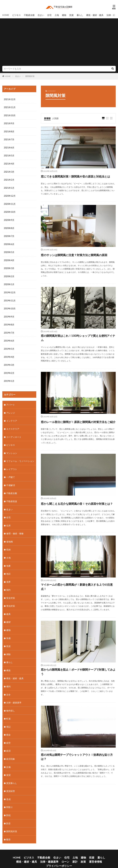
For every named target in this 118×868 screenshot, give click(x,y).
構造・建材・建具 (95, 15)
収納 (8, 545)
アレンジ (11, 410)
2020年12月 (10, 195)
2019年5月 (9, 346)
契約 (8, 585)
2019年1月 (9, 378)
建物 (64, 15)
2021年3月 (9, 171)
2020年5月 (9, 251)
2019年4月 (9, 354)
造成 (8, 792)
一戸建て (11, 473)
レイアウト (12, 465)
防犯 (8, 808)
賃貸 (8, 768)
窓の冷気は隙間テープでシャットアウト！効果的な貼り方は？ (77, 787)
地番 (8, 561)
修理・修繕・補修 (15, 529)
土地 (57, 15)
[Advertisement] (59, 43)
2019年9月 (9, 314)
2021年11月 (10, 107)
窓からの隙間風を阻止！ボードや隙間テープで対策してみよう (77, 700)
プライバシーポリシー (87, 853)
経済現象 (11, 752)
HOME (6, 15)
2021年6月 (9, 147)
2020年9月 (9, 219)
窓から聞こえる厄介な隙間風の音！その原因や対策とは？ (77, 525)
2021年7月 (9, 139)
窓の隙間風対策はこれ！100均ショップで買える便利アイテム (78, 350)
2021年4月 (9, 163)
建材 (8, 617)
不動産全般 (29, 15)
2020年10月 (10, 211)
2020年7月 (9, 235)
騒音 (8, 832)
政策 (57, 853)
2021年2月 (9, 179)
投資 (71, 15)
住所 (8, 521)
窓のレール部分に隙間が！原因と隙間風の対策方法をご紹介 (76, 437)
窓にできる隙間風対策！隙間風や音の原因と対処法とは (76, 179)
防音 (8, 816)
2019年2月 (9, 370)
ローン (41, 853)
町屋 (8, 712)
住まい (41, 15)
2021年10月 (10, 115)
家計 (50, 853)
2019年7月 (9, 330)
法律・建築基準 (14, 696)
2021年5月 (9, 155)
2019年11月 (10, 298)
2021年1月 (9, 187)
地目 (8, 569)
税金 (8, 728)
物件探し (11, 704)
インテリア (12, 418)
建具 (8, 609)
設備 (8, 760)
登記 (8, 720)
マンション (12, 449)
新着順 (47, 118)
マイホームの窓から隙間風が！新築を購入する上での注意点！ (77, 612)
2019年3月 (9, 362)
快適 (8, 633)
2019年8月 (9, 322)
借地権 (10, 537)
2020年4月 (9, 259)
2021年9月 (9, 123)
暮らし (80, 15)
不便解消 (11, 481)
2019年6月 (9, 338)
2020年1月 (9, 282)
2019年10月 (10, 306)
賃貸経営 (11, 784)
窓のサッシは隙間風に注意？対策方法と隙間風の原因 (76, 263)
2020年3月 (9, 267)
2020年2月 (9, 275)
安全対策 (11, 593)
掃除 (8, 648)
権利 (8, 680)
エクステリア (13, 426)
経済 (8, 744)
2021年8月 (9, 131)
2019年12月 (10, 290)
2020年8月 (9, 227)
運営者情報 (68, 853)
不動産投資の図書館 (68, 860)
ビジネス (16, 15)
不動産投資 (12, 497)
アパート (11, 402)
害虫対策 (11, 601)
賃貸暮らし (12, 776)
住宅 (49, 15)
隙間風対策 (30, 76)
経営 (8, 736)
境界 (8, 577)
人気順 (55, 118)
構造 (8, 664)
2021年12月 (10, 99)
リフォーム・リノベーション (20, 457)
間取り (10, 800)
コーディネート (14, 433)
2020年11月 (10, 203)
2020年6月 (9, 243)
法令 (8, 688)
